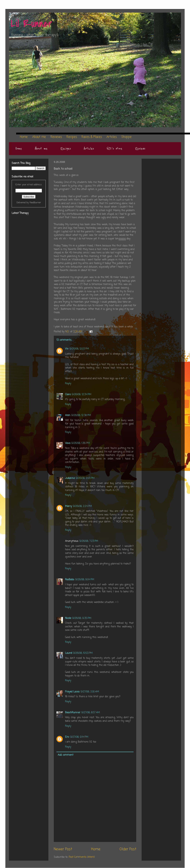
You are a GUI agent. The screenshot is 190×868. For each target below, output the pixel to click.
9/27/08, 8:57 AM (91, 713)
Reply (68, 384)
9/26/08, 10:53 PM (83, 653)
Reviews (140, 149)
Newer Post (63, 849)
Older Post (128, 849)
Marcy (68, 506)
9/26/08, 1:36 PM (80, 443)
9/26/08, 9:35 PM (82, 618)
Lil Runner (31, 24)
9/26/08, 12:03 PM (79, 349)
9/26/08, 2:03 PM (85, 478)
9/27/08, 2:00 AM (90, 692)
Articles (89, 149)
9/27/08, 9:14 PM (79, 737)
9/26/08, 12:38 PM (81, 415)
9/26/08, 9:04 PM (85, 580)
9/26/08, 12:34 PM (81, 395)
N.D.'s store (115, 149)
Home (19, 149)
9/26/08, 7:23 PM (89, 541)
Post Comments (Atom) (82, 857)
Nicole (68, 618)
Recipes (66, 149)
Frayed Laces (72, 692)
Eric (67, 737)
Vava (68, 443)
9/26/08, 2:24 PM (82, 506)
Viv (67, 349)
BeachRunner (73, 713)
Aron (68, 415)
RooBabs (70, 580)
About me (41, 149)
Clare (68, 395)
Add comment (66, 755)
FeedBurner (35, 203)
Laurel (69, 653)
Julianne (70, 478)
